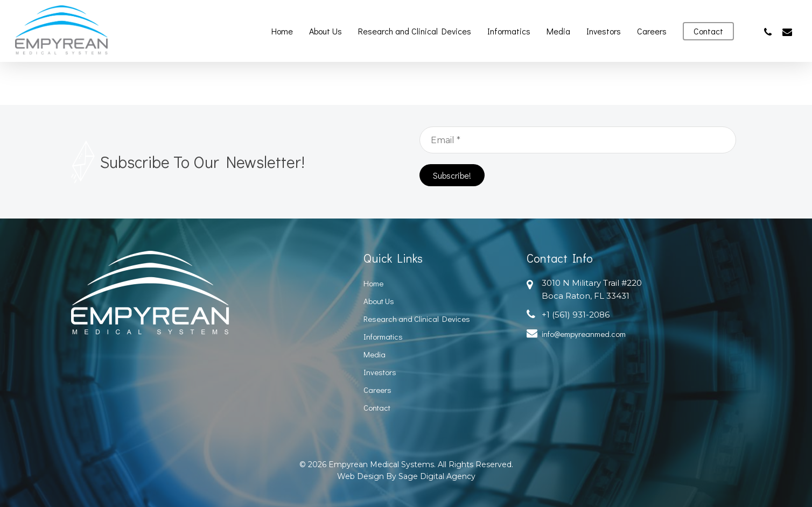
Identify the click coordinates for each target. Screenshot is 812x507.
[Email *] (578, 140)
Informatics (383, 336)
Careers (377, 390)
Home (373, 283)
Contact (377, 407)
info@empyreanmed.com (584, 334)
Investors (380, 372)
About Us (379, 301)
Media (374, 354)
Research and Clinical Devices (417, 319)
